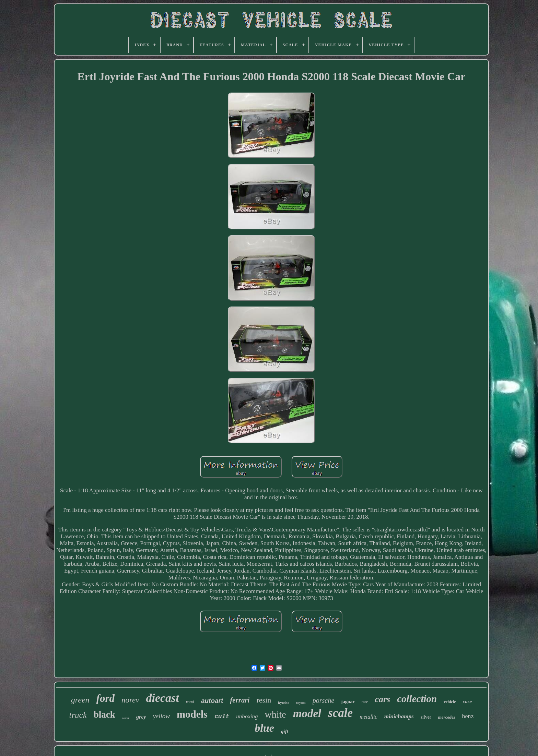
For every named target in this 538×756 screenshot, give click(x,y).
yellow (161, 716)
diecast (162, 698)
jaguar (348, 702)
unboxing (247, 716)
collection (417, 699)
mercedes (447, 717)
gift (285, 731)
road (190, 702)
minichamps (399, 716)
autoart (212, 701)
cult (222, 717)
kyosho (284, 703)
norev (130, 700)
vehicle (450, 702)
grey (141, 717)
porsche (323, 700)
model (307, 713)
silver (426, 717)
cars (382, 699)
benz (468, 716)
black (104, 715)
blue (264, 728)
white (276, 714)
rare (365, 702)
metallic (369, 717)
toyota (301, 703)
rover (126, 718)
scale (340, 713)
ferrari (240, 700)
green (80, 700)
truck (78, 715)
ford (106, 698)
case (467, 701)
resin (264, 700)
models (192, 714)
